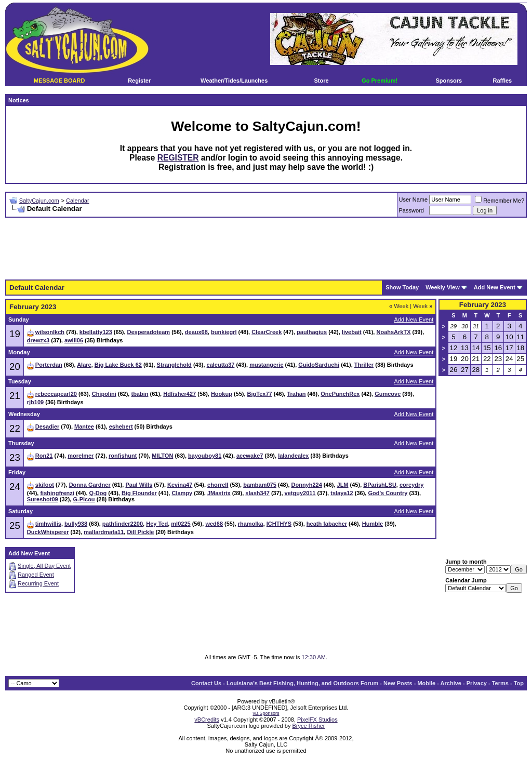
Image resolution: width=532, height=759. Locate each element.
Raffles (503, 81)
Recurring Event (38, 583)
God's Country (388, 493)
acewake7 (250, 456)
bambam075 (260, 485)
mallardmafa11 (104, 532)
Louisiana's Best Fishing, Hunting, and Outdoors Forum (302, 683)
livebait (352, 332)
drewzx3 (38, 340)
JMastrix (219, 493)
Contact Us (206, 683)
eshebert (121, 427)
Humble (373, 524)
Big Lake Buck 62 (118, 365)
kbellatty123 (96, 332)
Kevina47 (180, 485)
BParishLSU (380, 485)
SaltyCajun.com (39, 201)
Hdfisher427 (179, 394)
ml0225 (181, 524)
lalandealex (293, 456)
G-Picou (84, 499)
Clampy (182, 493)
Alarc (84, 365)
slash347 (257, 493)
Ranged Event (36, 575)
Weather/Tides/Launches (234, 81)
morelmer (81, 456)
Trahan (296, 394)
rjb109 (35, 402)
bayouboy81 (205, 456)
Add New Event (495, 287)
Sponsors (449, 81)
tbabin (139, 394)
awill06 (74, 340)
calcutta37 (221, 365)
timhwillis (48, 524)
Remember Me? (500, 201)
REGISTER (178, 158)
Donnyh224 (307, 485)
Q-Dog (98, 493)
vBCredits (207, 720)
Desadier (47, 427)
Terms (500, 683)
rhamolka (251, 524)
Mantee (84, 427)
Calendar (78, 201)
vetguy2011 (300, 493)
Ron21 (44, 456)
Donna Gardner (90, 485)
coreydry (411, 485)
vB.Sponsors (266, 713)
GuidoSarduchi (319, 365)
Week (399, 306)
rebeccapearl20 (56, 394)
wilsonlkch (50, 332)
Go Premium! (380, 81)
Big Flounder (139, 493)
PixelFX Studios (317, 720)
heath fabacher (327, 524)
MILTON (162, 456)
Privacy (477, 683)
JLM (343, 485)
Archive (451, 683)
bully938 (76, 524)
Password (411, 210)
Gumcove (388, 394)
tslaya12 (342, 493)
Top (519, 683)
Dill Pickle (140, 532)
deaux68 (196, 332)
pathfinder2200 (123, 524)
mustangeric (266, 365)
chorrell (218, 485)
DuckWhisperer (48, 532)
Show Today (402, 287)
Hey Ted (157, 524)
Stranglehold (174, 365)
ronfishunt (123, 456)
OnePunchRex (340, 394)
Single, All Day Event (44, 566)
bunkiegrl (224, 332)
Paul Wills (139, 485)
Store (321, 81)
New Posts (398, 683)
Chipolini (104, 394)
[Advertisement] (266, 249)
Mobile (426, 683)
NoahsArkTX (393, 332)
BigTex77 (260, 394)
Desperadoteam (149, 332)
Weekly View (443, 287)
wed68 (214, 524)
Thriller (364, 365)
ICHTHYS (279, 524)
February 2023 (483, 305)
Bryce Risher (308, 726)
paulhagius (312, 332)
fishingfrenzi (57, 493)
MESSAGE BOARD (59, 81)
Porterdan (49, 365)
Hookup (222, 394)
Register (139, 81)
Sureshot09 (43, 499)
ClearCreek (267, 332)
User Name (414, 199)
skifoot (45, 485)
